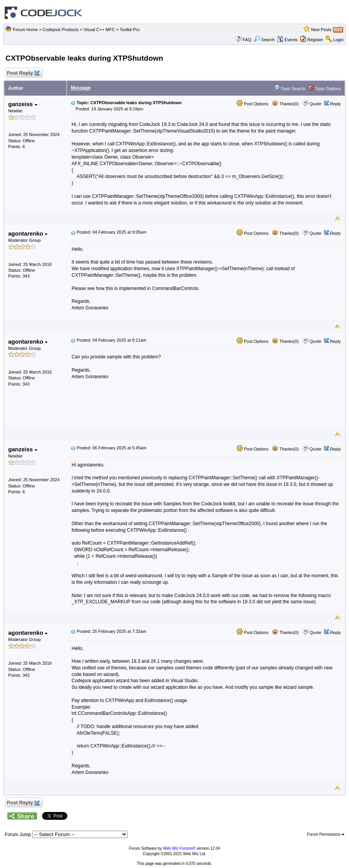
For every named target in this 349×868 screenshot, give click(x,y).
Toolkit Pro (129, 30)
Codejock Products (61, 30)
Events (287, 40)
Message (81, 88)
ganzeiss (23, 104)
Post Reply (23, 73)
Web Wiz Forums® (179, 848)
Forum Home (25, 30)
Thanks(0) (285, 104)
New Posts (321, 30)
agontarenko (28, 233)
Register (315, 40)
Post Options (253, 104)
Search (264, 40)
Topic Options (324, 89)
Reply (335, 104)
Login (338, 40)
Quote (316, 104)
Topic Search (289, 89)
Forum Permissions (326, 834)
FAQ (247, 40)
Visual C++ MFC (99, 30)
